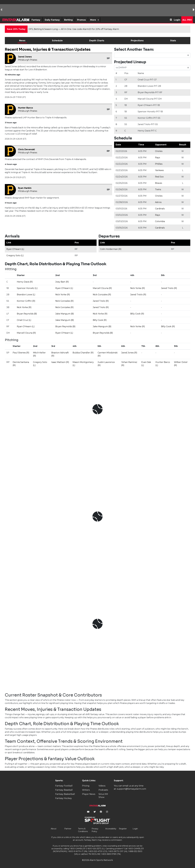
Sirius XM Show (103, 796)
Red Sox (159, 177)
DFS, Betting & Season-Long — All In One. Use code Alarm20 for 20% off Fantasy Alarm (74, 29)
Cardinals (160, 209)
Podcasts (103, 790)
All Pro (187, 20)
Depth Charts (97, 41)
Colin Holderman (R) (111, 249)
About (54, 829)
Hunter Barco (25, 108)
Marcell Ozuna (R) (102, 288)
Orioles (159, 151)
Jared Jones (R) (129, 353)
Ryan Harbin (25, 188)
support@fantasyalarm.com (131, 789)
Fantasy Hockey (63, 798)
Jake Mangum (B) (65, 314)
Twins (158, 189)
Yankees (159, 170)
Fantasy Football (64, 786)
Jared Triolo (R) (169, 288)
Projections (137, 41)
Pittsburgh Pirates (28, 60)
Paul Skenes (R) (21, 353)
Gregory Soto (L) (15, 255)
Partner (68, 829)
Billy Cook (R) (137, 314)
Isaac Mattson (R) (60, 362)
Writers (86, 790)
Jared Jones (25, 57)
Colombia (160, 221)
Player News (89, 794)
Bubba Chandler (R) (83, 353)
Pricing (86, 786)
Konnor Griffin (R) (26, 301)
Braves (159, 183)
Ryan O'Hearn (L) (15, 249)
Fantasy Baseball (64, 790)
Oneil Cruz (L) (24, 320)
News (22, 41)
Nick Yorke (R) (138, 288)
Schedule (57, 41)
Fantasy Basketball (65, 794)
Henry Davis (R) (25, 282)
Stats (173, 41)
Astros (158, 202)
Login (177, 20)
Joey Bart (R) (62, 282)
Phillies (159, 164)
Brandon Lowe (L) (26, 295)
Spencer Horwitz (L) (27, 288)
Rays (157, 158)
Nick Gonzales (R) (102, 295)
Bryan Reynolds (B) (27, 314)
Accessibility (111, 829)
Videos (102, 786)
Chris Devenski (26, 149)
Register (123, 829)
